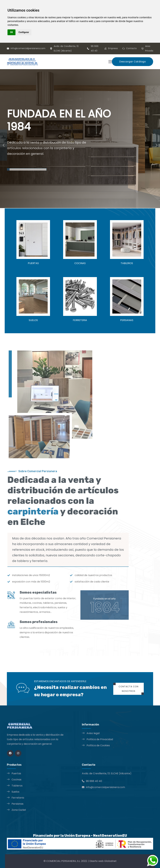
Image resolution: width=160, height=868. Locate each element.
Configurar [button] (24, 32)
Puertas (16, 773)
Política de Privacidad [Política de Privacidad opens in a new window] (100, 739)
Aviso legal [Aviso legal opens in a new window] (93, 733)
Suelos (15, 792)
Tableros (17, 786)
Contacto (131, 48)
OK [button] (11, 32)
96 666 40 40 (95, 48)
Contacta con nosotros (129, 689)
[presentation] (4, 145)
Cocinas (16, 780)
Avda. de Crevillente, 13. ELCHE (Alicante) (66, 48)
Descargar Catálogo (132, 62)
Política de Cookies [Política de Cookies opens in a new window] (98, 745)
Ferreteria (18, 798)
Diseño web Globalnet (103, 861)
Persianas (17, 804)
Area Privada (149, 48)
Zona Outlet (19, 810)
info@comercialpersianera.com (28, 48)
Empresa (113, 48)
